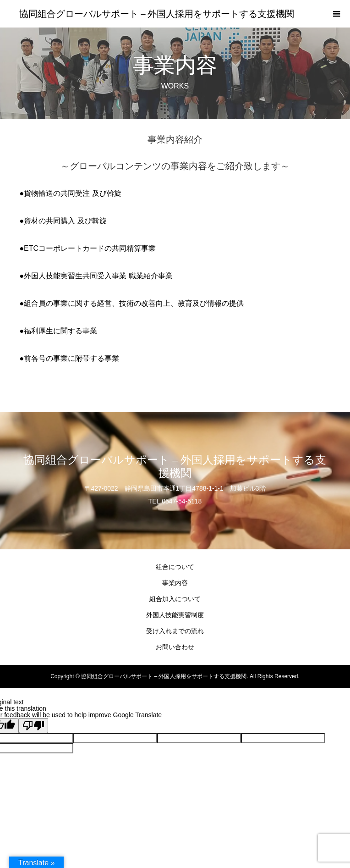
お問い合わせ (175, 647)
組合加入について (175, 599)
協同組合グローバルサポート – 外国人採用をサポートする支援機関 (157, 14)
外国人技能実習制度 (175, 615)
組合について (175, 567)
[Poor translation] (33, 726)
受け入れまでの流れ (175, 631)
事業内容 (175, 583)
